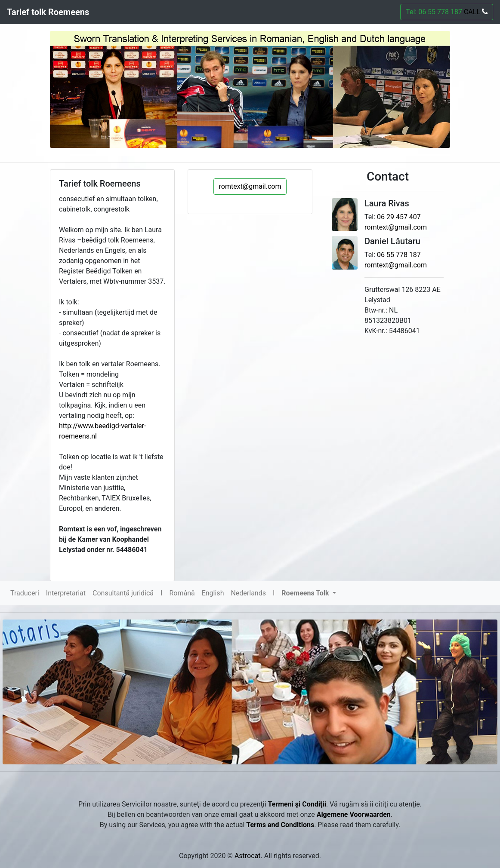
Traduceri (25, 593)
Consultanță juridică (123, 593)
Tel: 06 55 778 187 (447, 12)
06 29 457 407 (399, 217)
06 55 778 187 (399, 255)
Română (182, 593)
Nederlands (248, 593)
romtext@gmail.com (250, 186)
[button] (309, 593)
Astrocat (248, 856)
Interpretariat (66, 593)
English (213, 593)
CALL (475, 12)
